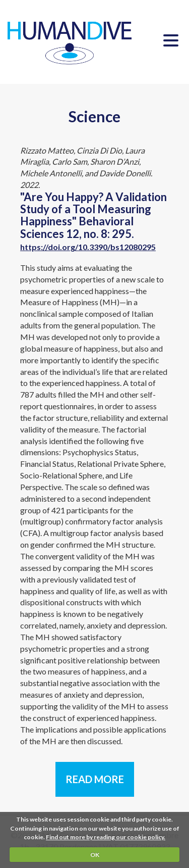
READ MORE (95, 779)
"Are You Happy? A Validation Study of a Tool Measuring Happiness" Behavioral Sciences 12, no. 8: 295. (93, 221)
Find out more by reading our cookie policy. (106, 837)
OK (95, 855)
